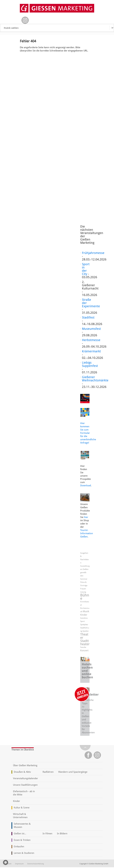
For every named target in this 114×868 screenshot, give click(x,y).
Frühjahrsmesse (93, 253)
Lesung (83, 592)
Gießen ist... (20, 834)
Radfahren (48, 772)
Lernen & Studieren (24, 853)
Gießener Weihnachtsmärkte (95, 379)
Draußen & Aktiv (22, 772)
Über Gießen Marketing (25, 765)
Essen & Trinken (22, 840)
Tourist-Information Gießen (87, 533)
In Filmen (47, 834)
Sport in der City (86, 269)
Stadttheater (85, 642)
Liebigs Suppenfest (90, 364)
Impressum (19, 864)
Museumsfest (91, 329)
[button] (6, 862)
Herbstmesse (91, 340)
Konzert (84, 650)
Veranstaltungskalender (25, 778)
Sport (82, 621)
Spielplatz (84, 625)
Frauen (83, 589)
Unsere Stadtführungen (25, 785)
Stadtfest (88, 317)
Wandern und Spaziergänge (73, 772)
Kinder (84, 615)
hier (86, 517)
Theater (84, 636)
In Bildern (62, 834)
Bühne (85, 597)
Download (86, 486)
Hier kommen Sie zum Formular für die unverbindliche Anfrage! (88, 433)
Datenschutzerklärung (36, 864)
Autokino (84, 618)
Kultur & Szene (22, 808)
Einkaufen (19, 847)
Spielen (86, 631)
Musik (86, 611)
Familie (83, 647)
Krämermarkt (91, 351)
